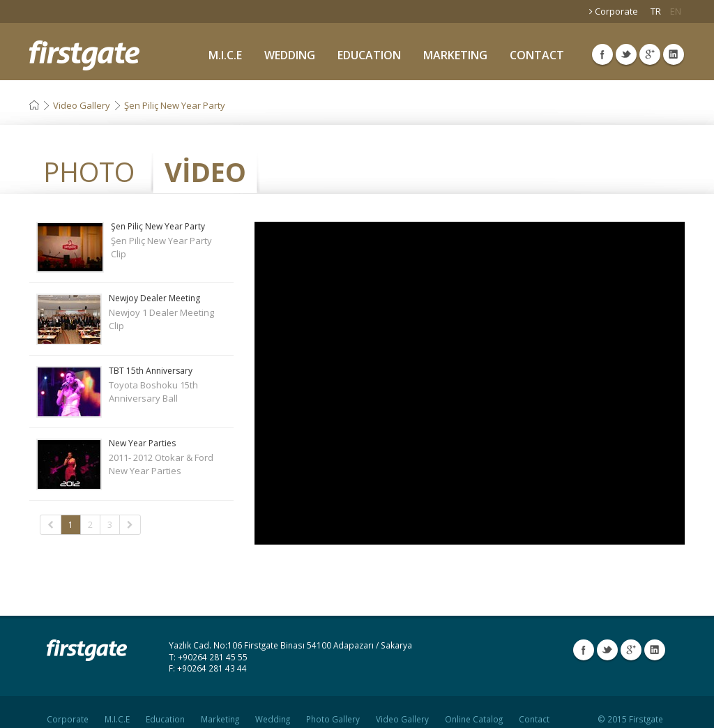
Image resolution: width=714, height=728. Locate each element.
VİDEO (205, 172)
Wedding (273, 707)
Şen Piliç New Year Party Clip (131, 241)
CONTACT (537, 55)
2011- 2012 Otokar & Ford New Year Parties (131, 458)
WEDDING (290, 55)
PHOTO (89, 172)
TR (656, 11)
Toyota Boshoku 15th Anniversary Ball (131, 385)
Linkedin (674, 54)
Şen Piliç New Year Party (175, 105)
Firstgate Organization (84, 55)
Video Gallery (82, 105)
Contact (534, 707)
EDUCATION (369, 55)
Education (165, 707)
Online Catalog (474, 707)
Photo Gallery (333, 707)
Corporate (614, 11)
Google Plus (650, 54)
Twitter (626, 54)
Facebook (602, 54)
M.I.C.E (225, 55)
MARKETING (455, 55)
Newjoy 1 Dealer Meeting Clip (131, 313)
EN (676, 11)
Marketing (220, 707)
